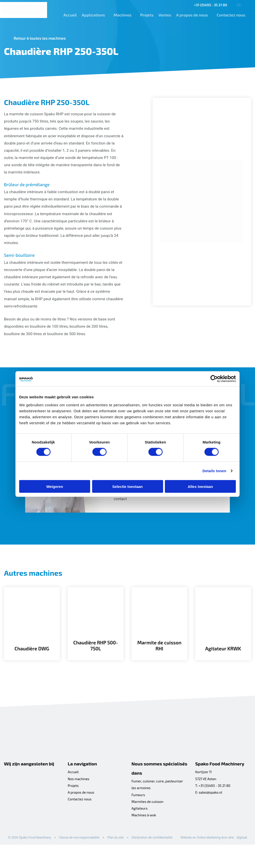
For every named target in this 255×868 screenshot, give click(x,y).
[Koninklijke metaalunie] (22, 793)
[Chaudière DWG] (32, 638)
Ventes (163, 15)
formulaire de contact (169, 503)
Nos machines (79, 795)
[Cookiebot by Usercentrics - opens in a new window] (214, 379)
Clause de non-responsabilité (81, 855)
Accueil (69, 15)
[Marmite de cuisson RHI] (159, 638)
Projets (145, 15)
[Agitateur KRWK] (223, 638)
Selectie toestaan (128, 486)
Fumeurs (138, 811)
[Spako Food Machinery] (23, 10)
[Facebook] (198, 821)
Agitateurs (140, 825)
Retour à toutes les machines (41, 38)
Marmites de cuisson (148, 818)
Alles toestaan (200, 486)
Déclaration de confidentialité (156, 855)
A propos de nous (191, 15)
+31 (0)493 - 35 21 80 (209, 5)
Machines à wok (144, 832)
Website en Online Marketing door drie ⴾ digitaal (42, 861)
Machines (121, 15)
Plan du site (118, 855)
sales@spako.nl (211, 809)
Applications (92, 15)
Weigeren (55, 486)
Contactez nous (229, 15)
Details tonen (214, 471)
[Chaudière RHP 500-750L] (96, 638)
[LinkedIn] (207, 821)
